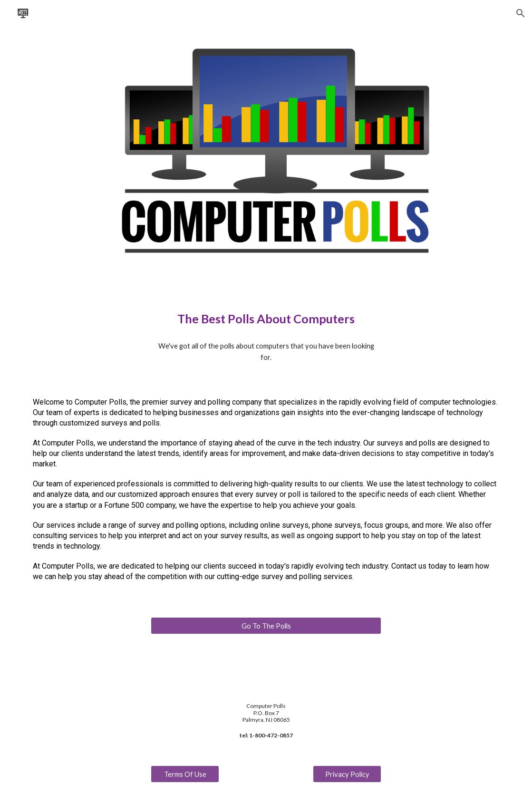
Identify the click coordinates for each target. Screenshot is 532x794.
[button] (521, 13)
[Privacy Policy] (347, 774)
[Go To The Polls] (266, 626)
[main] (266, 319)
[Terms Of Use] (185, 774)
